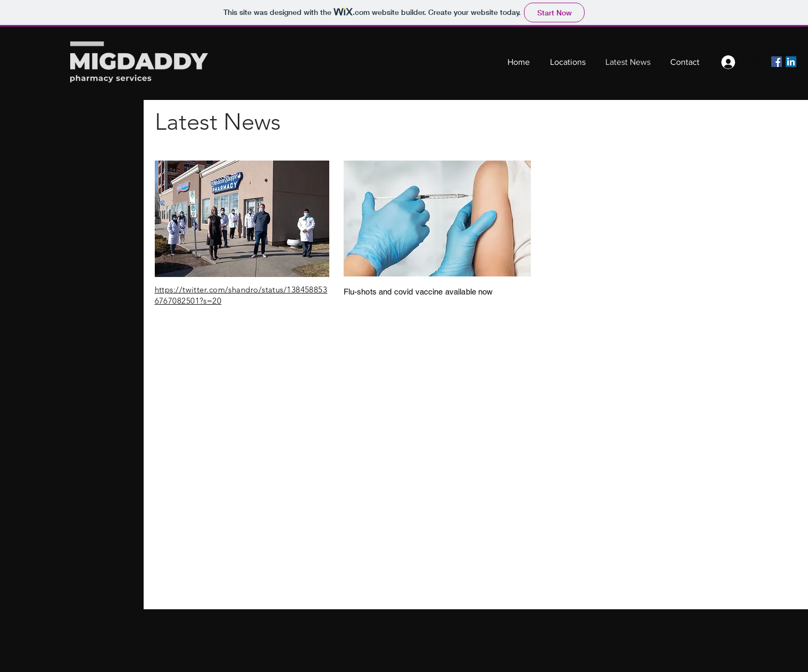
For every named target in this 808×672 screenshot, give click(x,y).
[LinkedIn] (791, 62)
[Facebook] (777, 62)
